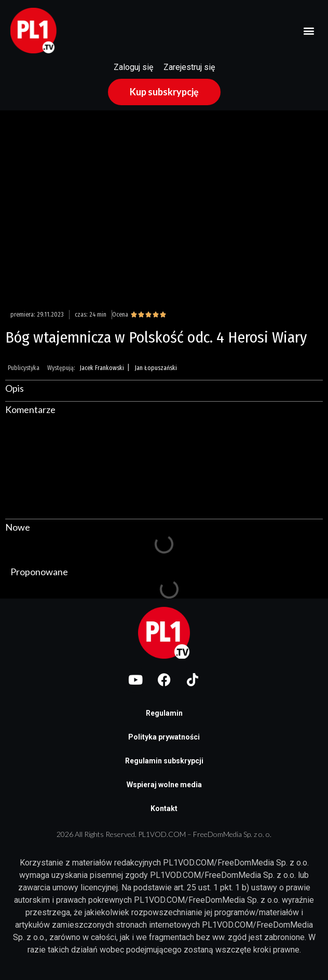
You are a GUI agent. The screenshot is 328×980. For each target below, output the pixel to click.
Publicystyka (24, 368)
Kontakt (164, 808)
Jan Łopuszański (156, 368)
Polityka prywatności (164, 737)
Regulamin (164, 713)
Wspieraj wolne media (164, 785)
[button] (309, 31)
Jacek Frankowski (102, 368)
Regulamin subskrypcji (164, 761)
